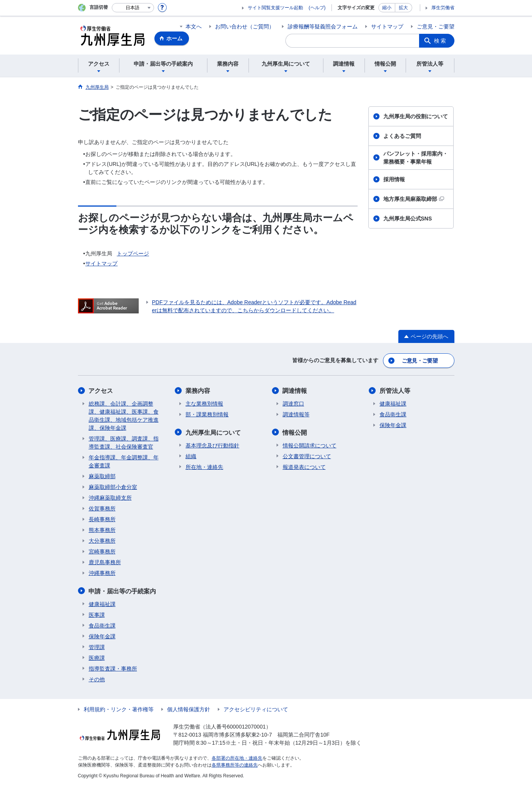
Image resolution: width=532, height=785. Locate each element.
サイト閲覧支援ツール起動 (275, 8)
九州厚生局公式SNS (408, 219)
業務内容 (198, 390)
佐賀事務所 (102, 508)
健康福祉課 (102, 603)
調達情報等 (296, 414)
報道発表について (304, 466)
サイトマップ (387, 26)
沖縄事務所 (102, 573)
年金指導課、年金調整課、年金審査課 (124, 461)
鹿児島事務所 (105, 562)
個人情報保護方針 (189, 709)
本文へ (194, 26)
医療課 (97, 657)
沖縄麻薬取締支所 (110, 497)
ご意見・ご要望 (436, 26)
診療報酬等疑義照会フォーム (323, 26)
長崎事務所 (102, 519)
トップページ (133, 253)
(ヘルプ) (317, 8)
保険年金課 (102, 636)
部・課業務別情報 (207, 414)
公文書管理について (307, 455)
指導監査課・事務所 (113, 668)
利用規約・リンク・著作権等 (119, 709)
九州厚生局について (213, 432)
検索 (441, 41)
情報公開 (295, 432)
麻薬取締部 (102, 476)
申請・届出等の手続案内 (123, 590)
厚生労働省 (443, 8)
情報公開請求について (310, 445)
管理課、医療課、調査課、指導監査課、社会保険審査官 (124, 442)
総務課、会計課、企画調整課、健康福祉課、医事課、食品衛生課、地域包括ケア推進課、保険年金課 (124, 415)
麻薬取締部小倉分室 (113, 487)
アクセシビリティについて (256, 709)
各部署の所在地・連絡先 (237, 757)
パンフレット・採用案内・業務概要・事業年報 (416, 158)
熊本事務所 (102, 530)
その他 (97, 679)
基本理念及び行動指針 (212, 445)
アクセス (101, 390)
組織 (191, 455)
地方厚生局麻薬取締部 (414, 199)
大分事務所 (102, 540)
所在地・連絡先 (204, 466)
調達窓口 (293, 403)
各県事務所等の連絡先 (235, 764)
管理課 (97, 646)
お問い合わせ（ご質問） (245, 26)
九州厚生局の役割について (416, 116)
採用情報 (394, 179)
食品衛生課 (102, 625)
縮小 (387, 8)
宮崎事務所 (102, 551)
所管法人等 (395, 390)
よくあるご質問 (402, 136)
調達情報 (295, 390)
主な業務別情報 (204, 403)
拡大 (403, 8)
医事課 (97, 614)
